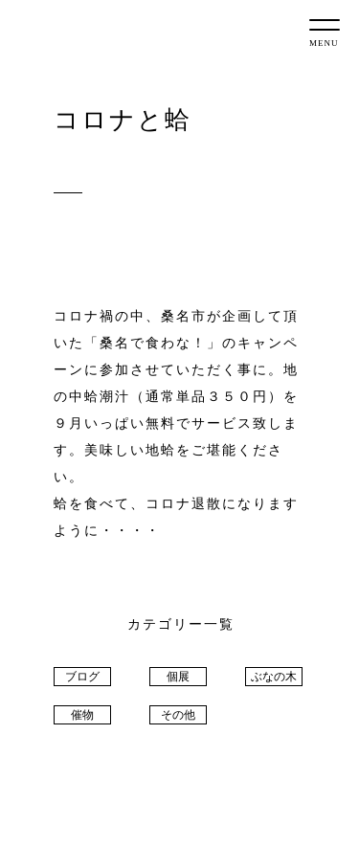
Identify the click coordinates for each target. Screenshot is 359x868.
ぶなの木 (274, 677)
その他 (178, 715)
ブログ (82, 677)
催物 (82, 715)
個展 (178, 677)
